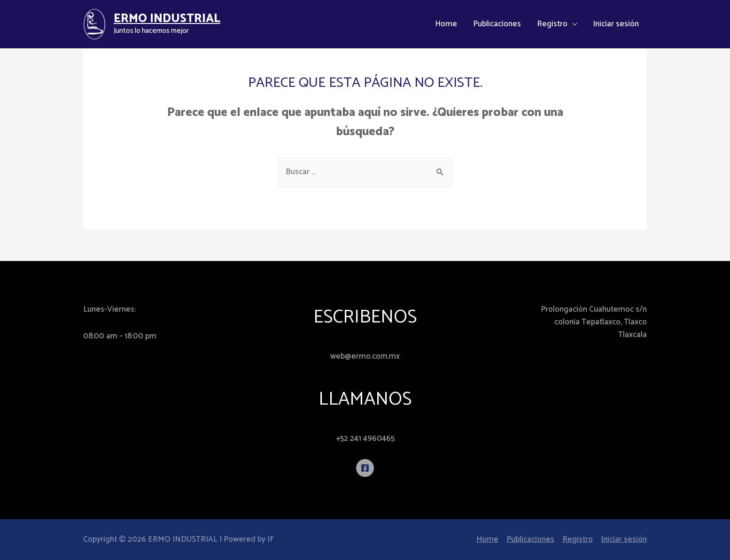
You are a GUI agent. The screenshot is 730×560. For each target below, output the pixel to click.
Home (446, 24)
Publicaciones (497, 24)
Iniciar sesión (616, 24)
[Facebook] (365, 468)
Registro (552, 24)
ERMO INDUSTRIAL (167, 19)
